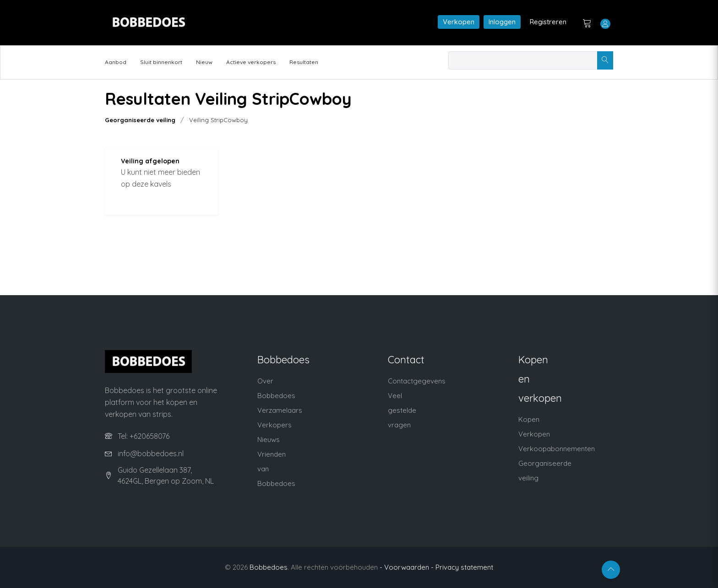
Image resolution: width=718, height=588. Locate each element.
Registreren (548, 22)
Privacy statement (464, 567)
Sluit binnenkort (161, 62)
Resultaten (304, 62)
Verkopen (459, 22)
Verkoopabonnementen (557, 449)
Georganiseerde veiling (140, 120)
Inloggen (502, 22)
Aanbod (116, 62)
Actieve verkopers (251, 62)
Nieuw (204, 62)
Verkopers (275, 425)
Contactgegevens (417, 381)
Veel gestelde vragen (402, 410)
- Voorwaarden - (407, 567)
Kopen (529, 419)
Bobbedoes (269, 567)
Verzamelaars (280, 410)
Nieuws (269, 440)
